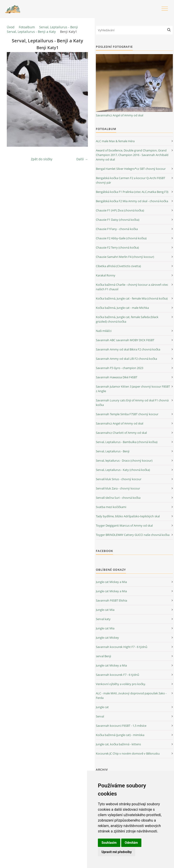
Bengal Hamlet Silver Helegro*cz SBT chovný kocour (131, 169)
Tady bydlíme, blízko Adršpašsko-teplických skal (128, 516)
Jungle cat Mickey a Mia (111, 582)
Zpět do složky (42, 159)
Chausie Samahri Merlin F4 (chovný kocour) (125, 257)
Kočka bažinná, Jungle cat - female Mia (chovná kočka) (132, 298)
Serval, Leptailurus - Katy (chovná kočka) (123, 470)
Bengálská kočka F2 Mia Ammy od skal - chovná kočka (132, 201)
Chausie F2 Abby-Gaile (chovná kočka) (121, 238)
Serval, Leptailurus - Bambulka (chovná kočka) (127, 442)
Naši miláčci (104, 331)
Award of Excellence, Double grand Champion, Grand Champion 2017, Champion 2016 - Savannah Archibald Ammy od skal (132, 155)
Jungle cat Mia (105, 610)
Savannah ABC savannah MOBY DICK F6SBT (125, 340)
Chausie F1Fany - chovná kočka (117, 229)
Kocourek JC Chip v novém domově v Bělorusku (128, 753)
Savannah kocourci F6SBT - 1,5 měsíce (121, 726)
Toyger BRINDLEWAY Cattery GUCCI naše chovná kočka (133, 535)
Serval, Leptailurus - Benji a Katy (31, 32)
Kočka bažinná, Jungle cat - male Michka (122, 308)
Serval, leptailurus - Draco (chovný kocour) (124, 460)
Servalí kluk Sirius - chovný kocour (119, 479)
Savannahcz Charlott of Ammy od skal (121, 433)
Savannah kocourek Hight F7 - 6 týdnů (122, 647)
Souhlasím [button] (109, 843)
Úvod (11, 27)
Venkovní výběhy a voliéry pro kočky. (121, 684)
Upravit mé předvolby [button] (117, 852)
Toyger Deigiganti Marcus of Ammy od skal (124, 525)
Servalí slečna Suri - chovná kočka (118, 498)
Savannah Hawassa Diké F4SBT (117, 377)
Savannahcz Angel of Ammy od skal (120, 115)
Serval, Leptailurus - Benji (59, 27)
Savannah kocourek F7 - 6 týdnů (117, 675)
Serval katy (103, 619)
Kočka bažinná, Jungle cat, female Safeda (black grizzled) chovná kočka (127, 319)
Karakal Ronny (106, 275)
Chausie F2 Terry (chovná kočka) (117, 247)
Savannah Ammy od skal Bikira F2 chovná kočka (128, 349)
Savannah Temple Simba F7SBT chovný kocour (127, 414)
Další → (82, 159)
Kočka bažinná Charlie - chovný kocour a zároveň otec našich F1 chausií (132, 287)
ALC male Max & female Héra (115, 141)
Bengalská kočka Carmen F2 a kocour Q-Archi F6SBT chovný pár (130, 180)
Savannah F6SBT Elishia (111, 600)
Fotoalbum (27, 27)
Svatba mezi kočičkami (111, 507)
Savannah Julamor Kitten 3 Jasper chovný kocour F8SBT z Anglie (133, 389)
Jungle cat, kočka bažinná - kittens (118, 744)
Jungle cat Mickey (107, 638)
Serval (100, 716)
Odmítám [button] (131, 843)
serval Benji (103, 656)
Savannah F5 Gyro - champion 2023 (120, 368)
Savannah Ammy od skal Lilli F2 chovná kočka (126, 359)
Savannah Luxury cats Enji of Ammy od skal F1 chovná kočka (132, 403)
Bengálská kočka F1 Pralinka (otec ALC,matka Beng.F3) (132, 192)
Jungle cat (102, 707)
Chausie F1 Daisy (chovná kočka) (118, 220)
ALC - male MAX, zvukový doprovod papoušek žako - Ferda (131, 695)
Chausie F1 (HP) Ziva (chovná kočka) (120, 210)
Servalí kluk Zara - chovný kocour (118, 488)
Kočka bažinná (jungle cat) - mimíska (120, 735)
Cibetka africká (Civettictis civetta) (118, 266)
